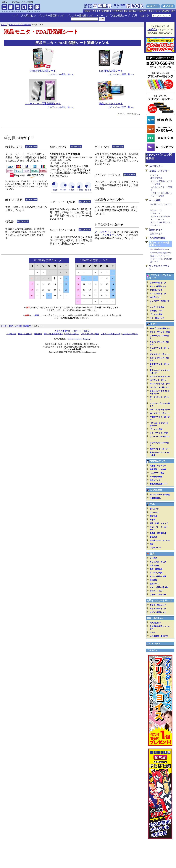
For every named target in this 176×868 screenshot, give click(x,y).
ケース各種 (155, 200)
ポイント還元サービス (54, 334)
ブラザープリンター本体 (160, 332)
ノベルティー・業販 (90, 334)
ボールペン (154, 509)
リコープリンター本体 (159, 433)
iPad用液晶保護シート (111, 71)
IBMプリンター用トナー (160, 384)
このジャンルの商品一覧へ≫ (61, 74)
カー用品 (153, 558)
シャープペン (155, 548)
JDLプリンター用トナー (160, 387)
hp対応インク (155, 297)
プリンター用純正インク (80, 15)
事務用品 (153, 537)
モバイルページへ (130, 334)
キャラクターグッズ (158, 562)
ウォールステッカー (158, 595)
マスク (15, 15)
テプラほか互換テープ (118, 15)
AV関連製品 (156, 490)
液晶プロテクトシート (111, 104)
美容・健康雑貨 (156, 569)
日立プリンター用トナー (160, 377)
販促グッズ (154, 584)
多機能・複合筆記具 (158, 533)
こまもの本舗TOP (62, 331)
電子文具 (153, 516)
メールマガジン (103, 232)
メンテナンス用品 (157, 307)
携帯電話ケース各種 (158, 469)
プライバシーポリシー (111, 334)
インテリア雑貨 (156, 573)
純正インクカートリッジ (159, 600)
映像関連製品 (155, 498)
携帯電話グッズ (157, 461)
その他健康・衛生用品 (159, 636)
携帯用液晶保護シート (159, 484)
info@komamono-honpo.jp (79, 339)
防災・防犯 (154, 566)
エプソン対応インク (158, 294)
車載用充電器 (156, 178)
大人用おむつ (28, 15)
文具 (135, 15)
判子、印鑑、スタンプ (159, 523)
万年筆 (152, 520)
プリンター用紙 (156, 314)
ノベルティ (152, 650)
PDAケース (155, 213)
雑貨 (152, 554)
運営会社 (38, 334)
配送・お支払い (25, 334)
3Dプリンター (156, 166)
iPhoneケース (156, 210)
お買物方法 (11, 334)
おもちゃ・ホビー (157, 591)
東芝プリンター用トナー (160, 449)
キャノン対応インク (158, 286)
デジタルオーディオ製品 (160, 495)
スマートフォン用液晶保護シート (43, 104)
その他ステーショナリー (160, 540)
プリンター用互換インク (51, 15)
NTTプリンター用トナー (160, 413)
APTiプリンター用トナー (160, 328)
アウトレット (153, 644)
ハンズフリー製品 (157, 473)
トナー (100, 15)
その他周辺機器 (157, 238)
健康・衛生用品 (155, 618)
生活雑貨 (153, 580)
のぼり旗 (144, 15)
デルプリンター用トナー (160, 354)
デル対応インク (156, 290)
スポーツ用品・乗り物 (159, 587)
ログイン (152, 29)
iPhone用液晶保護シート (43, 71)
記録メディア (156, 230)
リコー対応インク (157, 318)
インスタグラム (110, 235)
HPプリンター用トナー (159, 380)
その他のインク (156, 311)
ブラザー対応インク (158, 283)
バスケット (77, 331)
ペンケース (154, 512)
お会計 (87, 331)
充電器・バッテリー (159, 171)
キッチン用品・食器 (158, 576)
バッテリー (155, 175)
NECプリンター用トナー (160, 410)
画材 (152, 544)
